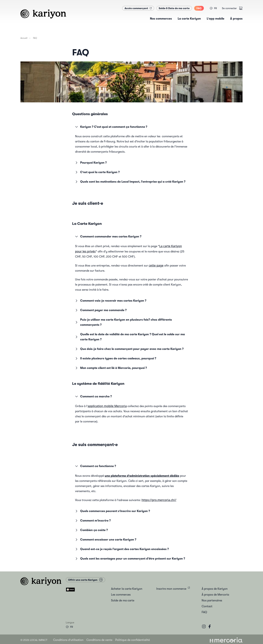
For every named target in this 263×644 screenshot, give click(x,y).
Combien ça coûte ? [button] (91, 530)
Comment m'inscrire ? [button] (93, 521)
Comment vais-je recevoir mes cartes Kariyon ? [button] (110, 301)
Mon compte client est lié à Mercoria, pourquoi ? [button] (111, 368)
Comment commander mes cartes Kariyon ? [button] (108, 237)
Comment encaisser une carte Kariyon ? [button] (105, 540)
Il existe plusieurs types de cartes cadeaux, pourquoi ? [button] (115, 358)
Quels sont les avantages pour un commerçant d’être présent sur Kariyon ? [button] (130, 559)
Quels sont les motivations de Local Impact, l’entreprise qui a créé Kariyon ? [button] (130, 182)
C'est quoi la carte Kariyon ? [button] (97, 172)
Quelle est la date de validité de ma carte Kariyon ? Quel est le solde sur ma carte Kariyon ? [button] (130, 337)
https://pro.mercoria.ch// (159, 500)
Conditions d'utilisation (68, 640)
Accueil (24, 38)
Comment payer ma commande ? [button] (100, 310)
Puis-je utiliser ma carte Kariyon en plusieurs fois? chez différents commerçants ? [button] (123, 322)
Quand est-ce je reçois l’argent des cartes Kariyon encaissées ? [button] (122, 549)
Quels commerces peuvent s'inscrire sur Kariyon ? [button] (112, 511)
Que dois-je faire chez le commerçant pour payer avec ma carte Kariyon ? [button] (129, 349)
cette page (156, 265)
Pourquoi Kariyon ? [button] (90, 163)
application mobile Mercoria (107, 406)
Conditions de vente (99, 640)
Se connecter (229, 8)
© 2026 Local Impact (34, 640)
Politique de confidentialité (133, 640)
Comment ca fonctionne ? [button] (95, 466)
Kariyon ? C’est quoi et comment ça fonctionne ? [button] (111, 127)
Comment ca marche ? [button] (93, 396)
